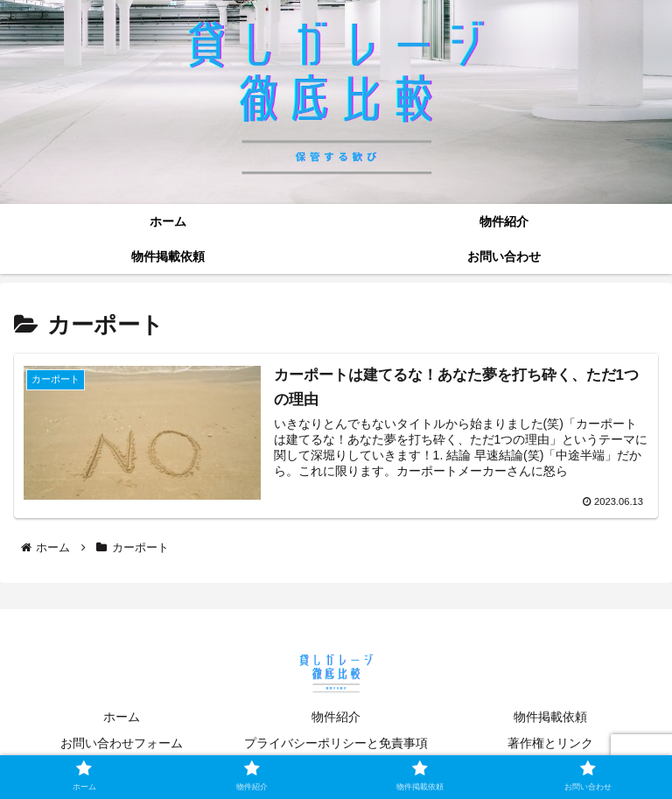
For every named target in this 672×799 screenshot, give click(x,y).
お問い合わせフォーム (122, 743)
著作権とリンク (550, 743)
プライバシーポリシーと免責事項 (336, 743)
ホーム (122, 717)
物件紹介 (336, 717)
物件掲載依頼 (550, 717)
